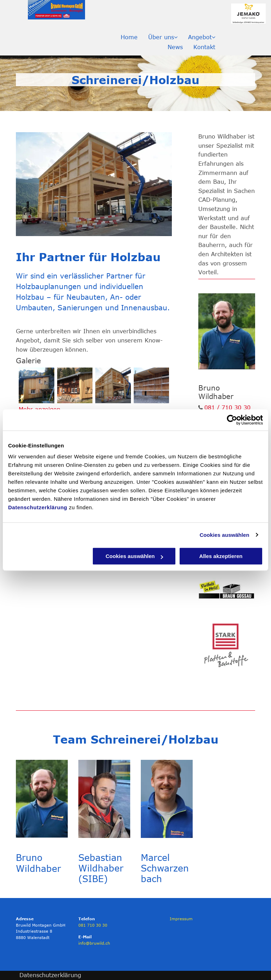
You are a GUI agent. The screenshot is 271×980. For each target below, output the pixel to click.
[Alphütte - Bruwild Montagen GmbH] (37, 385)
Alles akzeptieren (221, 556)
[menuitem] (129, 37)
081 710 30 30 (93, 925)
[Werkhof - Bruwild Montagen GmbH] (152, 385)
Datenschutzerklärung (38, 507)
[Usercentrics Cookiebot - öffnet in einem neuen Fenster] (232, 420)
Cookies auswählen (225, 535)
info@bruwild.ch (94, 943)
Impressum (181, 919)
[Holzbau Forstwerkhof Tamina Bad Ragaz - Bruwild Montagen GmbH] (113, 385)
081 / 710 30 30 (227, 407)
